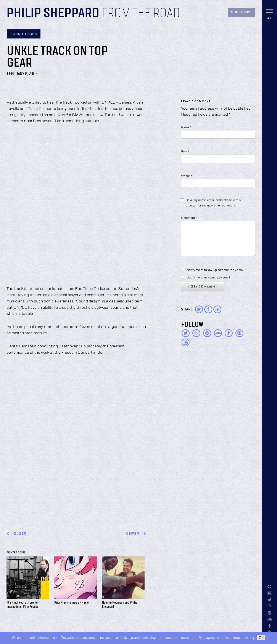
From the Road (141, 13)
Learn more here (184, 638)
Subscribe (241, 12)
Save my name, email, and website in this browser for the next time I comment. (213, 203)
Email (186, 152)
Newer (136, 534)
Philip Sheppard (53, 13)
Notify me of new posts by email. (208, 278)
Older (20, 534)
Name (186, 127)
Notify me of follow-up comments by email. (216, 270)
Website (187, 176)
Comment (189, 218)
